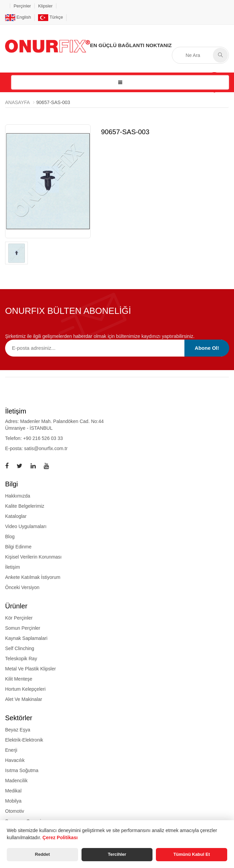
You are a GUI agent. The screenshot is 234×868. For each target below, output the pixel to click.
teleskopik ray (21, 659)
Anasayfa (17, 102)
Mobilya (13, 801)
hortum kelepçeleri (25, 689)
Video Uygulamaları (26, 526)
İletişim (13, 567)
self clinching (20, 648)
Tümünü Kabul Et (192, 854)
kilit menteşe (19, 679)
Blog (10, 537)
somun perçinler (23, 628)
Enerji (11, 750)
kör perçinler (19, 618)
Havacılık (15, 760)
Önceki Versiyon (22, 587)
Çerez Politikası (60, 837)
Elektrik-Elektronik (24, 740)
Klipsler (45, 6)
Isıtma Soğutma (22, 770)
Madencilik (16, 781)
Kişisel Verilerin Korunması (33, 557)
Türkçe (50, 17)
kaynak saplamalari (26, 638)
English (18, 17)
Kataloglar (16, 516)
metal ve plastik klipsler (30, 669)
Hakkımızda (18, 496)
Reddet (42, 854)
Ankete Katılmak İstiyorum (33, 577)
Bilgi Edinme (18, 547)
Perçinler (22, 6)
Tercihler (117, 854)
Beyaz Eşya (18, 730)
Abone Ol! (207, 348)
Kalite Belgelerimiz (25, 506)
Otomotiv (15, 811)
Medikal (13, 791)
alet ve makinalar (24, 699)
